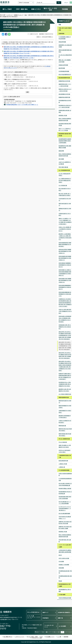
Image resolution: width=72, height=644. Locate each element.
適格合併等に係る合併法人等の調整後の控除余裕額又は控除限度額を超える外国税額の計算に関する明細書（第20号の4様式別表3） (65, 336)
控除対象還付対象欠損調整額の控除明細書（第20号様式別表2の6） (65, 280)
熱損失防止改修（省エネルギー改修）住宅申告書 (65, 90)
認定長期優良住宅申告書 (64, 94)
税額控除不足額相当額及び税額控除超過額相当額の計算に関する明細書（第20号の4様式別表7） (65, 376)
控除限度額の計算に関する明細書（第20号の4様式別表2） (65, 327)
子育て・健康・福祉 (22, 9)
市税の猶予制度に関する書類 (65, 541)
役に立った (9, 77)
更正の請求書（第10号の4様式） (65, 190)
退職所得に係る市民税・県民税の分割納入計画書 (65, 528)
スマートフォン (68, 632)
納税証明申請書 (62, 42)
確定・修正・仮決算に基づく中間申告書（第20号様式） (65, 195)
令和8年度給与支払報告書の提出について (65, 518)
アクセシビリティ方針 (37, 638)
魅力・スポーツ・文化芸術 (50, 9)
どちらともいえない (19, 77)
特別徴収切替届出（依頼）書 (65, 489)
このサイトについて (20, 637)
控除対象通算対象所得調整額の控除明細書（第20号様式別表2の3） (65, 258)
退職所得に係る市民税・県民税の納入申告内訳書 (65, 523)
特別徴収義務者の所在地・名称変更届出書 (65, 493)
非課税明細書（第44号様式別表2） (65, 412)
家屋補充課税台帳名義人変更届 (65, 111)
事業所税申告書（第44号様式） (65, 402)
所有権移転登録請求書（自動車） (65, 577)
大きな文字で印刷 (46, 37)
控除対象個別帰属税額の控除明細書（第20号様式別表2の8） (65, 294)
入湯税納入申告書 (63, 464)
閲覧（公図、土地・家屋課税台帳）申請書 (65, 61)
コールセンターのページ (49, 626)
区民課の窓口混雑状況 (64, 612)
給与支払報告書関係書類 (64, 514)
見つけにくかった (34, 86)
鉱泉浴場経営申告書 (63, 461)
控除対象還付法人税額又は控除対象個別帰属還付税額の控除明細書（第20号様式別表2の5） (65, 273)
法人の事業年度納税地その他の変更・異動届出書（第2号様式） (65, 180)
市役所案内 (46, 618)
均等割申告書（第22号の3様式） (65, 215)
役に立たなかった (31, 77)
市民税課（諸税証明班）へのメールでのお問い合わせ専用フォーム (22, 105)
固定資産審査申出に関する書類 (65, 590)
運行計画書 (61, 159)
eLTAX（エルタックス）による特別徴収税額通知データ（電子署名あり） (65, 509)
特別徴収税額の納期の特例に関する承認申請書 (65, 498)
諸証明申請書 (62, 68)
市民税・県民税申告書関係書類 (65, 475)
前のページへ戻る (40, 632)
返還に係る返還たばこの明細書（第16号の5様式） (65, 446)
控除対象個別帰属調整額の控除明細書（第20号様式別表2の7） (65, 287)
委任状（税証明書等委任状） (65, 75)
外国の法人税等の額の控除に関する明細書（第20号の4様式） (65, 311)
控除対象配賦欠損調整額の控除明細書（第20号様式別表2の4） (65, 265)
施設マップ (45, 612)
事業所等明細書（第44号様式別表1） (65, 407)
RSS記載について (50, 637)
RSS (41, 637)
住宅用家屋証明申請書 (64, 71)
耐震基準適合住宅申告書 (64, 81)
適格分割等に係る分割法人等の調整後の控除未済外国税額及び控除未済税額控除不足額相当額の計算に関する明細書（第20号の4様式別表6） (65, 366)
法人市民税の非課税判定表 (65, 394)
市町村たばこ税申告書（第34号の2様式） (65, 451)
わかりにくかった (34, 81)
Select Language (24, 3)
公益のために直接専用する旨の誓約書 (65, 163)
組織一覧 (60, 618)
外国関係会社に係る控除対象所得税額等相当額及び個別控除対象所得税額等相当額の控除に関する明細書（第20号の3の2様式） (65, 303)
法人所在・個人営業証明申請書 (65, 56)
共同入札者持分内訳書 (64, 558)
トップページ (9, 15)
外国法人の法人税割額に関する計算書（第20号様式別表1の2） (65, 229)
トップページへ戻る (52, 632)
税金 (26, 15)
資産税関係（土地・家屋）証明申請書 (65, 46)
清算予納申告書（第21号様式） (65, 205)
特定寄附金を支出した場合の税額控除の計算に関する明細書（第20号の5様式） (65, 384)
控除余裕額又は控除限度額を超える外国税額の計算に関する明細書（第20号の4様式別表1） (65, 319)
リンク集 (59, 637)
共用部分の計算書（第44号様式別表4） (65, 422)
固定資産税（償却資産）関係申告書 (65, 125)
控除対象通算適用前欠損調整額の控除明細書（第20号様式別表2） (65, 245)
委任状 (60, 555)
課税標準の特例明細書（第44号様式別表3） (65, 417)
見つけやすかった (10, 86)
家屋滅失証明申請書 (63, 65)
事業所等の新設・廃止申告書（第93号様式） (65, 430)
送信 (27, 92)
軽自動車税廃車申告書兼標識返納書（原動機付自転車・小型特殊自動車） (65, 141)
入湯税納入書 (62, 467)
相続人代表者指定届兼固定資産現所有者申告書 (65, 120)
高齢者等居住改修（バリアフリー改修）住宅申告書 (65, 85)
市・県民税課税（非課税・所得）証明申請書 (65, 38)
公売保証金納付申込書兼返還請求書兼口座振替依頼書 (65, 551)
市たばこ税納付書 (63, 442)
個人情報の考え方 (8, 637)
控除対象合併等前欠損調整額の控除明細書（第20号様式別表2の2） (65, 251)
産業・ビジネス (36, 9)
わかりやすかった (10, 81)
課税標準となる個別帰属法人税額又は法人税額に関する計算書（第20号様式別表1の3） (65, 237)
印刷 (38, 37)
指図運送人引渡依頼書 (64, 565)
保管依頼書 (61, 568)
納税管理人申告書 (63, 115)
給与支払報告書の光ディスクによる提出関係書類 (65, 503)
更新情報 (66, 637)
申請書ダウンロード (18, 15)
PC (63, 632)
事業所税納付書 (62, 426)
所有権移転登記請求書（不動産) (65, 572)
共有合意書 (61, 561)
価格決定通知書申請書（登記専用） (65, 51)
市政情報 (65, 9)
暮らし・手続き (7, 9)
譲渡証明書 (61, 151)
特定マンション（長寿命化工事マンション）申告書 (65, 130)
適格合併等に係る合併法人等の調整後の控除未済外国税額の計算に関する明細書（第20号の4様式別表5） (65, 356)
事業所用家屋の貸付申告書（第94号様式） (65, 435)
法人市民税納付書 (63, 185)
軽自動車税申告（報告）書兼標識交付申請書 (65, 147)
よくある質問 (62, 626)
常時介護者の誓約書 (63, 167)
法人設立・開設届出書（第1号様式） (65, 175)
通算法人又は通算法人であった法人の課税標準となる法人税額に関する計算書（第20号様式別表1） (65, 221)
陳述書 (60, 581)
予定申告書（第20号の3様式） (65, 200)
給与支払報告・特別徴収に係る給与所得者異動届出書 (65, 484)
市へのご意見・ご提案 (32, 637)
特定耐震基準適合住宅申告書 (65, 101)
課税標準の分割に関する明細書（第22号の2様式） (65, 390)
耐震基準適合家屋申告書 (64, 97)
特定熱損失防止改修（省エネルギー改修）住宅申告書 (65, 106)
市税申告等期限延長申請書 (65, 598)
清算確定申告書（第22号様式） (65, 209)
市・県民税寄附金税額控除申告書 (65, 479)
